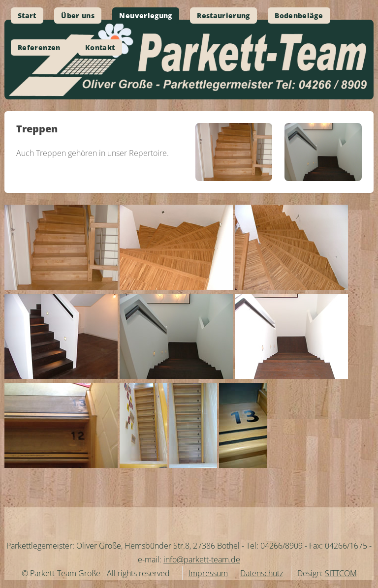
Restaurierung (223, 15)
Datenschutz (262, 573)
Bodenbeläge (299, 15)
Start (27, 15)
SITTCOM (341, 573)
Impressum (208, 573)
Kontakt (100, 47)
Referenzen (39, 47)
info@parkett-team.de (202, 559)
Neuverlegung (145, 15)
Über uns (78, 15)
